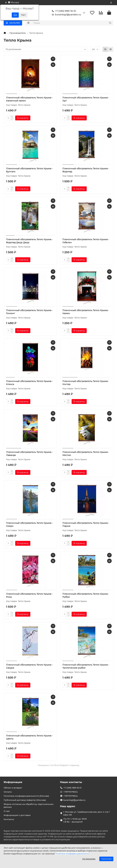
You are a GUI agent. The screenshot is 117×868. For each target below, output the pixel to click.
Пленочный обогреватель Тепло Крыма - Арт (86, 99)
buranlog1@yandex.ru (66, 15)
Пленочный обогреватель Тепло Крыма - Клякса (29, 383)
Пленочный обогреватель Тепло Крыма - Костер (86, 383)
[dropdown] (6, 3)
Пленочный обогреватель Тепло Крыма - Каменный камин (29, 99)
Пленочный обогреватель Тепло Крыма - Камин (86, 312)
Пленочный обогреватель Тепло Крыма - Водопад (86, 170)
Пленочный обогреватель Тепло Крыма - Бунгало (29, 170)
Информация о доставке (17, 815)
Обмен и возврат (13, 788)
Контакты (9, 819)
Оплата (8, 792)
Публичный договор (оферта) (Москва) (25, 800)
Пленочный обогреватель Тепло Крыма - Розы (29, 595)
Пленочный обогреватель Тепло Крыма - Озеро (29, 524)
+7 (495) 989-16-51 (63, 11)
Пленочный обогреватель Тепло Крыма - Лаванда (29, 454)
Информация (13, 782)
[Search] (73, 23)
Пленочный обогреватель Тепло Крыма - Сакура (29, 666)
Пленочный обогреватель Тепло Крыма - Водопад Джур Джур (29, 241)
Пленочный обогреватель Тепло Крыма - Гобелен (86, 241)
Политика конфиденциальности (72, 854)
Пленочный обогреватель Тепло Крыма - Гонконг (29, 312)
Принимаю (106, 859)
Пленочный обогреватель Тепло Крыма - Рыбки (86, 595)
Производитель (18, 33)
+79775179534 (71, 792)
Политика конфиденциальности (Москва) (26, 796)
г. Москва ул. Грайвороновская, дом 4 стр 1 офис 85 (86, 813)
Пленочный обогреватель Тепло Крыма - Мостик (86, 454)
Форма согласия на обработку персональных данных (29, 806)
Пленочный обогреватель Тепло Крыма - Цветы (29, 737)
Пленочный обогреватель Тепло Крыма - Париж (86, 524)
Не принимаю (89, 859)
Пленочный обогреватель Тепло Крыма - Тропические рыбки (86, 666)
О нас (7, 811)
